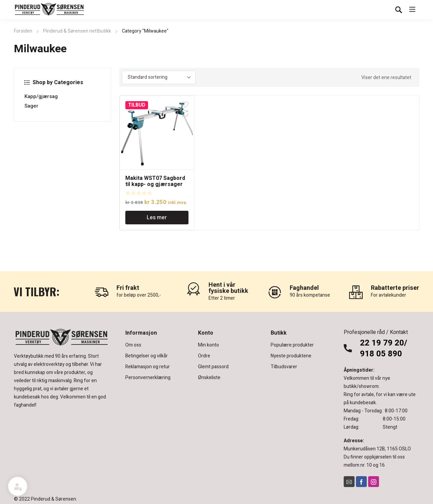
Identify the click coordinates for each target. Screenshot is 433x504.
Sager (31, 106)
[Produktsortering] (159, 77)
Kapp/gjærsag (41, 96)
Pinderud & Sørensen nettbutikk (77, 31)
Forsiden (23, 31)
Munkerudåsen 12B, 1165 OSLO (377, 449)
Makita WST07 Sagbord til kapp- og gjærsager (155, 181)
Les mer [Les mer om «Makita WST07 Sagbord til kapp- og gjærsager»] (157, 218)
